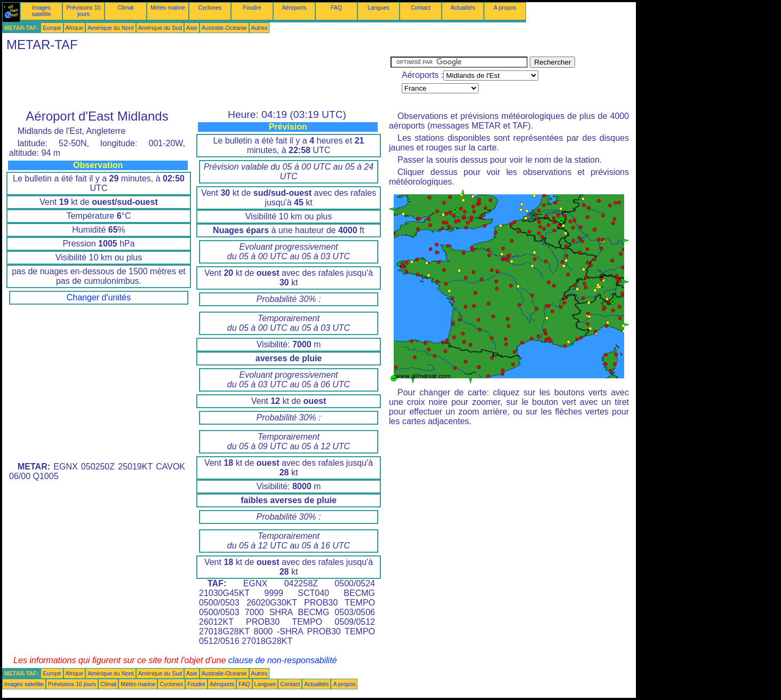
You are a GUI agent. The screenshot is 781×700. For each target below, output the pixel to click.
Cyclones (210, 7)
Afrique (75, 28)
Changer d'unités (99, 297)
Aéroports (294, 7)
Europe (52, 28)
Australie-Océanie (224, 28)
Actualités (463, 7)
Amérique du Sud (160, 28)
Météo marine (168, 7)
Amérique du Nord (110, 28)
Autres (260, 28)
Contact (421, 7)
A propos (505, 7)
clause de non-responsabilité (283, 660)
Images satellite (41, 11)
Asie (192, 28)
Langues (378, 7)
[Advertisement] (196, 81)
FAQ (336, 7)
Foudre (252, 7)
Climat (125, 7)
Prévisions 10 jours (84, 11)
